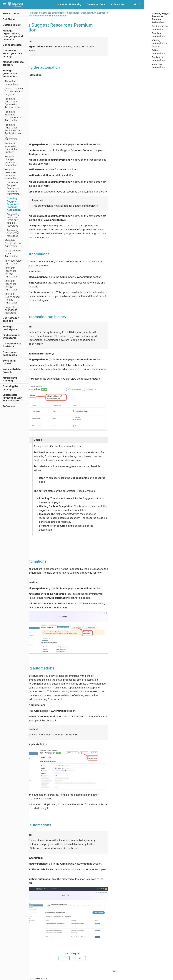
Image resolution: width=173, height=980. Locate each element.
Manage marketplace (15, 328)
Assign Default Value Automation (13, 253)
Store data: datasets (15, 362)
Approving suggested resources (13, 233)
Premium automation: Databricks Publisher (16, 148)
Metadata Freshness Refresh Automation (11, 272)
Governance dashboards (15, 353)
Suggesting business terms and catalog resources (13, 220)
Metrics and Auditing (15, 379)
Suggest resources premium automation (16, 174)
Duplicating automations (158, 59)
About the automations (12, 83)
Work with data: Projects (15, 370)
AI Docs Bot (147, 4)
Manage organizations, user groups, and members (15, 35)
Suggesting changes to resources (11, 310)
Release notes (11, 13)
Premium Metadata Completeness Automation (16, 116)
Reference (15, 406)
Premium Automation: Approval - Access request (16, 103)
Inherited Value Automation (13, 262)
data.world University (97, 4)
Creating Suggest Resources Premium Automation (14, 204)
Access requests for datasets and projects (14, 91)
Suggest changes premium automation (16, 161)
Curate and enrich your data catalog (15, 53)
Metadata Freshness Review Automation (11, 285)
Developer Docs (125, 4)
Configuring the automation (160, 28)
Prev (34, 971)
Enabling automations (158, 35)
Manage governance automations (15, 73)
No (109, 958)
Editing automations (158, 52)
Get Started (15, 19)
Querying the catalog (15, 388)
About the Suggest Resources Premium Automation (13, 188)
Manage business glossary (15, 63)
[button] (169, 4)
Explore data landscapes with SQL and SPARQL (15, 398)
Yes (93, 958)
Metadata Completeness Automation (13, 243)
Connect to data (15, 45)
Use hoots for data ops (15, 319)
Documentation (49, 13)
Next (143, 971)
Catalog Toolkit (15, 25)
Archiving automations (158, 66)
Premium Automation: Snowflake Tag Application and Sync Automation (16, 132)
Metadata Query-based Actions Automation (12, 298)
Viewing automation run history (160, 43)
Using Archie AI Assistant (15, 345)
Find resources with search (15, 336)
